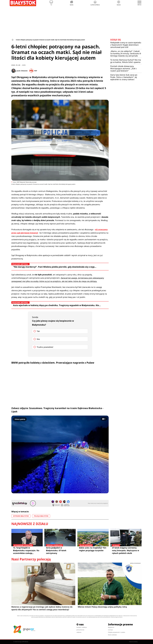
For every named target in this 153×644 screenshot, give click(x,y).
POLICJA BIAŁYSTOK (41, 516)
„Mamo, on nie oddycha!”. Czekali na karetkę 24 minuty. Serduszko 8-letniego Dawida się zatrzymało (126, 53)
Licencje (110, 630)
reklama (79, 632)
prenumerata (80, 630)
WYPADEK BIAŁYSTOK (21, 516)
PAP (36, 71)
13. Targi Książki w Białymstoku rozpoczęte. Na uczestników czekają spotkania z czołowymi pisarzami (27, 550)
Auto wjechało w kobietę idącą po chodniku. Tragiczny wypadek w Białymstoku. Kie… (57, 305)
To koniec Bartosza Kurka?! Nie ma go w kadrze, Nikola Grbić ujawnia (126, 61)
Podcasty (56, 505)
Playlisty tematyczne (65, 505)
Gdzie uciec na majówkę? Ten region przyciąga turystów (93, 549)
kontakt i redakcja (82, 627)
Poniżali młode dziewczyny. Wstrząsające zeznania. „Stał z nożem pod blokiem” (123, 68)
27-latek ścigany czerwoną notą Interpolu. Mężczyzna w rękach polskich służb (126, 550)
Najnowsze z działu (30, 524)
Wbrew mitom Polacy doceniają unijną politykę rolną (102, 607)
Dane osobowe (112, 635)
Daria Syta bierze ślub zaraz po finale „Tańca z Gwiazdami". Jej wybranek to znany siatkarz (124, 77)
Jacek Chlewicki (22, 71)
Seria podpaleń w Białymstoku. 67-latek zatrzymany (60, 550)
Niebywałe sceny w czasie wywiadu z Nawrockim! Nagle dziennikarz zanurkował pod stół (126, 45)
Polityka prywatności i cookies (117, 632)
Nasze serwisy (134, 642)
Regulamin (111, 627)
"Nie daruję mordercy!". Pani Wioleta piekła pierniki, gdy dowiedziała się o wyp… (55, 267)
